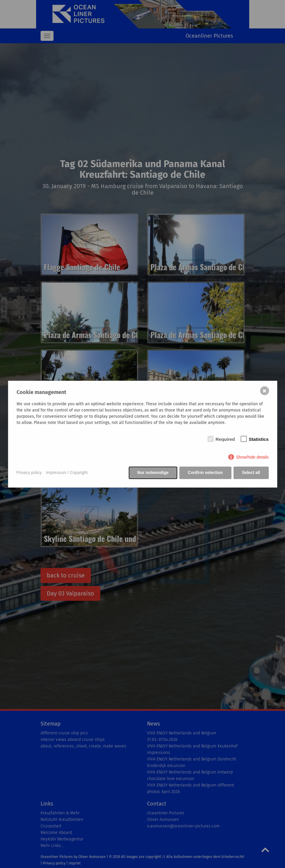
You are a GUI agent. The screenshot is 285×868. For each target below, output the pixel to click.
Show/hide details (252, 457)
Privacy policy (29, 473)
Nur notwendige (153, 473)
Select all (251, 473)
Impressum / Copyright (67, 473)
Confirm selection (205, 473)
